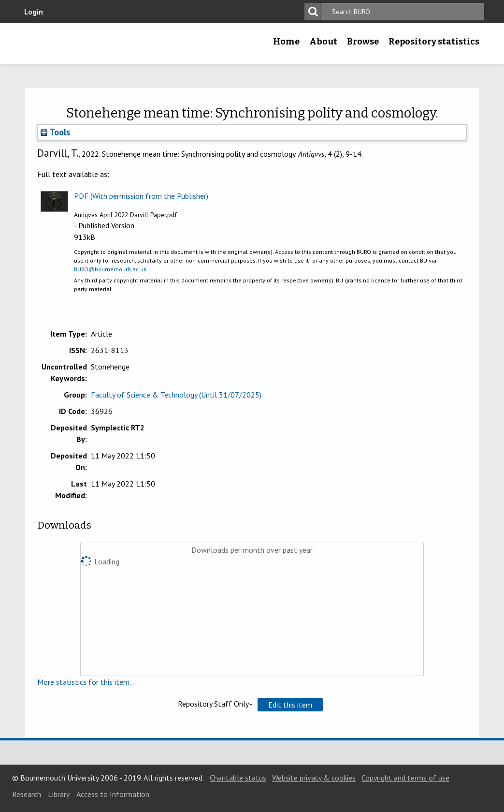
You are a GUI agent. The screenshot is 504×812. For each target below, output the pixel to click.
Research (27, 794)
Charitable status (238, 778)
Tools (55, 132)
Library (59, 794)
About (323, 42)
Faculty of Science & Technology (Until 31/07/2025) (176, 395)
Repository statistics (434, 42)
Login (34, 12)
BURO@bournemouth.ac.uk (110, 269)
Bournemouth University (81, 44)
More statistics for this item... (86, 682)
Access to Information (113, 794)
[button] (290, 705)
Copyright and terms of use (405, 778)
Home (286, 42)
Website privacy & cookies (314, 778)
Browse (363, 42)
